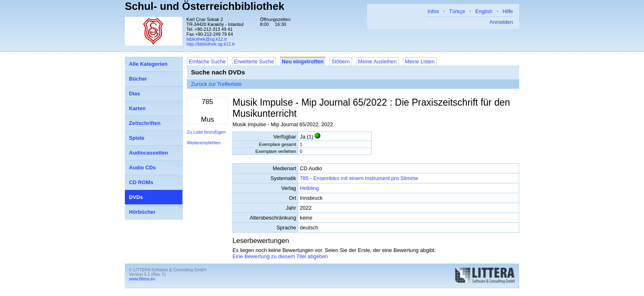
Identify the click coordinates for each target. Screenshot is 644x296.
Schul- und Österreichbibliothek (205, 6)
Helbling (309, 188)
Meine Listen (420, 61)
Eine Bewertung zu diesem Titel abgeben (280, 256)
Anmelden (501, 22)
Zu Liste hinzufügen (206, 132)
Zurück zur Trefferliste (216, 84)
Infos (433, 11)
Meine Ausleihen (377, 61)
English (484, 11)
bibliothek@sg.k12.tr (207, 39)
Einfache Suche (207, 61)
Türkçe (457, 11)
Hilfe (508, 11)
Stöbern (341, 61)
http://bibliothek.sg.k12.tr (211, 44)
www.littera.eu (142, 279)
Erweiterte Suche (254, 61)
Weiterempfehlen (204, 143)
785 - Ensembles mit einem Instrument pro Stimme (359, 178)
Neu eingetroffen (303, 61)
